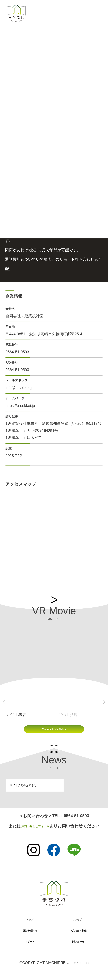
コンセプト (78, 922)
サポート (30, 944)
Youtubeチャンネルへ (54, 731)
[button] (104, 702)
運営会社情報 (30, 933)
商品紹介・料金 (78, 933)
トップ (30, 922)
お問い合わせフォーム (35, 829)
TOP (7, 45)
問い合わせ (78, 944)
